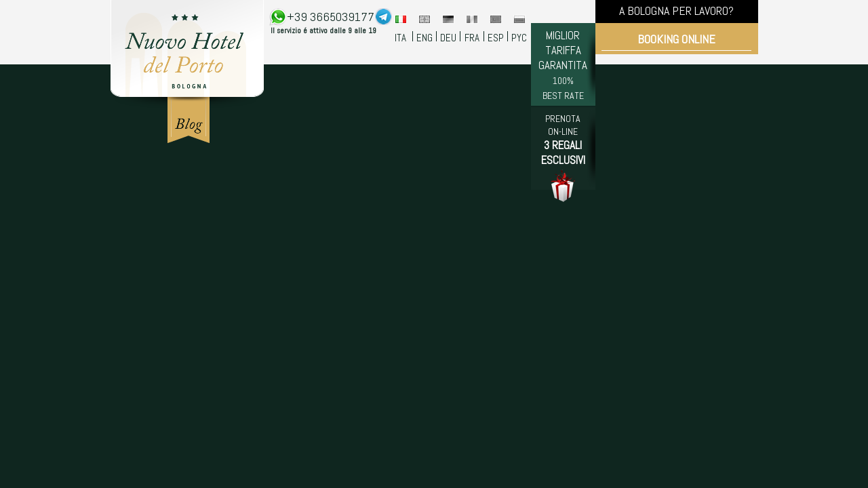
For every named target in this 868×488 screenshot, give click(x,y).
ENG (425, 38)
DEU (448, 38)
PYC (519, 38)
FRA (472, 38)
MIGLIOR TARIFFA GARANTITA (563, 65)
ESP (496, 38)
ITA (400, 38)
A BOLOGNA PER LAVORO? (676, 11)
